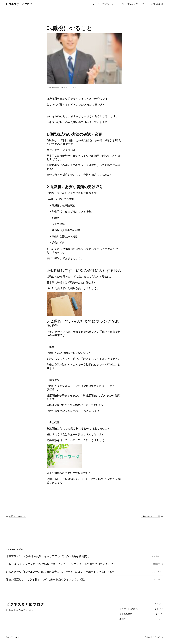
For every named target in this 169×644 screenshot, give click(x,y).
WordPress (159, 637)
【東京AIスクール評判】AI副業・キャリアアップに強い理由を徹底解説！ (49, 556)
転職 (75, 87)
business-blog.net (59, 87)
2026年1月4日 (158, 564)
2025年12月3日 (158, 579)
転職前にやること (18, 516)
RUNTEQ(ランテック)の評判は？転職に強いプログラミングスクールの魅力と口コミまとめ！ (61, 564)
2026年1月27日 (158, 556)
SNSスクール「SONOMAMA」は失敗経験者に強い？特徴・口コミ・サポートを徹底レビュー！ (61, 572)
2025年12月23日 (157, 572)
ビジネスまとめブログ (19, 4)
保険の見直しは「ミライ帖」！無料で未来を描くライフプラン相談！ (47, 579)
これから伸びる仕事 (150, 516)
